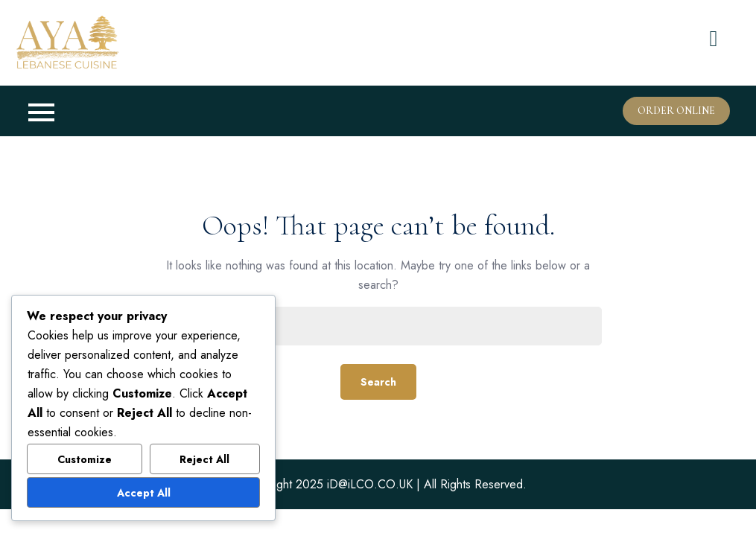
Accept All (144, 493)
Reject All (204, 459)
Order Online (676, 111)
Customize (85, 459)
